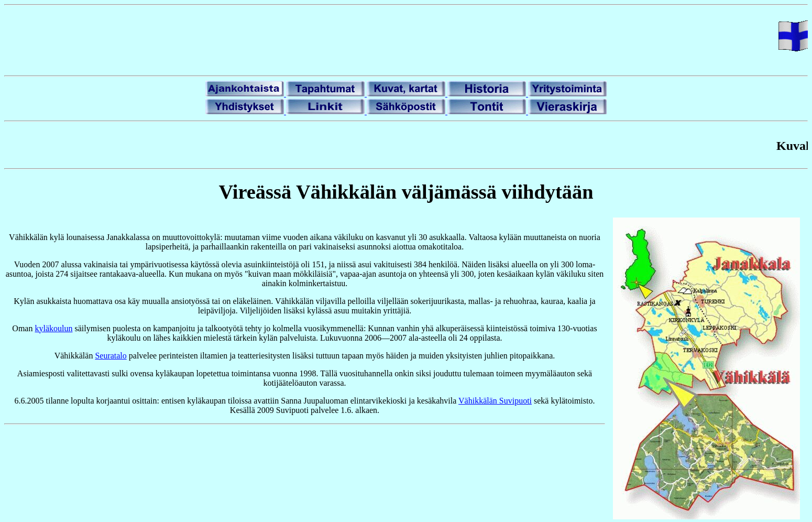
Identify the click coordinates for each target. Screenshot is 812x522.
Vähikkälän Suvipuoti (495, 401)
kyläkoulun (53, 328)
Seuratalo (111, 356)
